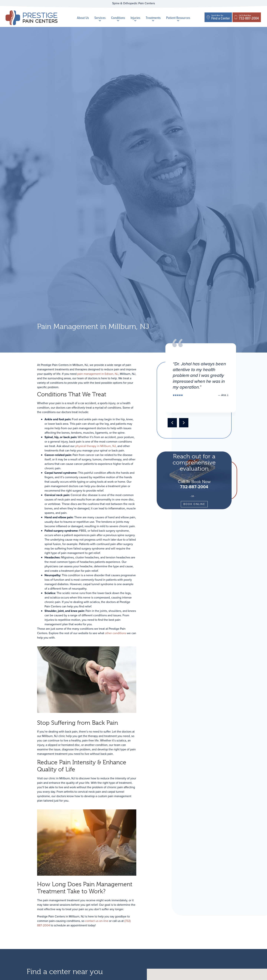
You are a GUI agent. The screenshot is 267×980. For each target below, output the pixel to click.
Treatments (153, 18)
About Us (83, 18)
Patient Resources (178, 18)
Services (100, 18)
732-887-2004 (194, 487)
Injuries (135, 18)
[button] (172, 423)
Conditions (118, 18)
